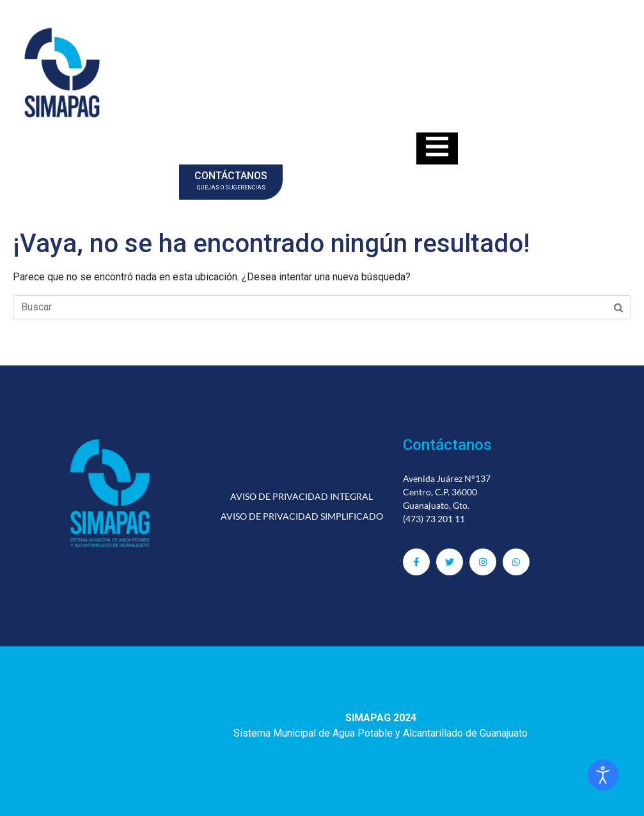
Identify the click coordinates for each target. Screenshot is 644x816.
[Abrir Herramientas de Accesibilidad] (603, 775)
